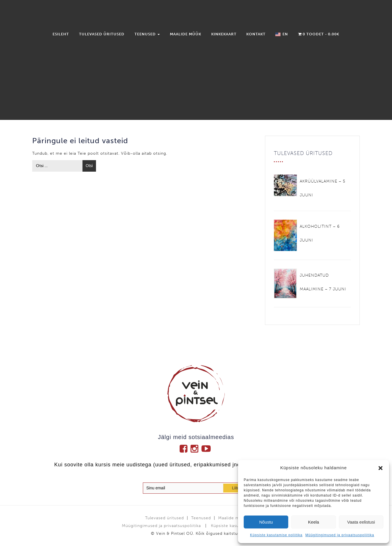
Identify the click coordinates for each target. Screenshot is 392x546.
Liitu (236, 488)
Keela (314, 522)
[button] (381, 468)
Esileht (61, 34)
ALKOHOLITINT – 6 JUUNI (320, 233)
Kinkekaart (224, 34)
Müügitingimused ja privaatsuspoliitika (340, 535)
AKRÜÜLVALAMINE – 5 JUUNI (323, 188)
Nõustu (266, 522)
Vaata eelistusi (361, 522)
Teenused (147, 34)
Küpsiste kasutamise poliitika (276, 535)
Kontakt (256, 34)
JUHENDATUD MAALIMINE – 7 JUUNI (323, 282)
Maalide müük (186, 34)
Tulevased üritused (102, 34)
